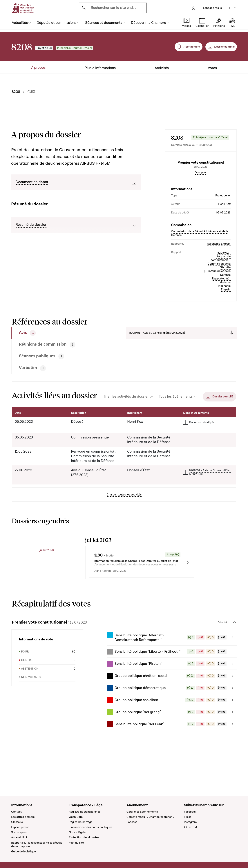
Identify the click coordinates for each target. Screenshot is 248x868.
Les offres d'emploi (23, 817)
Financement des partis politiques (90, 827)
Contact (16, 812)
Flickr (187, 817)
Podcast (132, 822)
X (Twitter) (190, 827)
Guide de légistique (23, 852)
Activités (162, 68)
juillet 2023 (47, 581)
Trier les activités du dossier (126, 428)
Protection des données (84, 837)
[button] (172, 669)
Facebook (190, 812)
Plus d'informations (100, 68)
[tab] (57, 364)
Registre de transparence (85, 812)
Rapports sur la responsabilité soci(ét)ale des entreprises (37, 845)
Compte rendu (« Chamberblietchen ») (151, 817)
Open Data (76, 817)
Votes (212, 68)
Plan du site (76, 843)
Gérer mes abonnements (142, 812)
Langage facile (212, 8)
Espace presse (20, 827)
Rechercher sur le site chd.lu (114, 8)
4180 (31, 92)
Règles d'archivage (81, 822)
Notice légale (77, 832)
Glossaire (17, 822)
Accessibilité (19, 837)
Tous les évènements (176, 428)
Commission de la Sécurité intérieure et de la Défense (200, 264)
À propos (38, 68)
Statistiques (19, 832)
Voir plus (201, 204)
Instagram (190, 822)
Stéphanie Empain (219, 275)
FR (231, 8)
